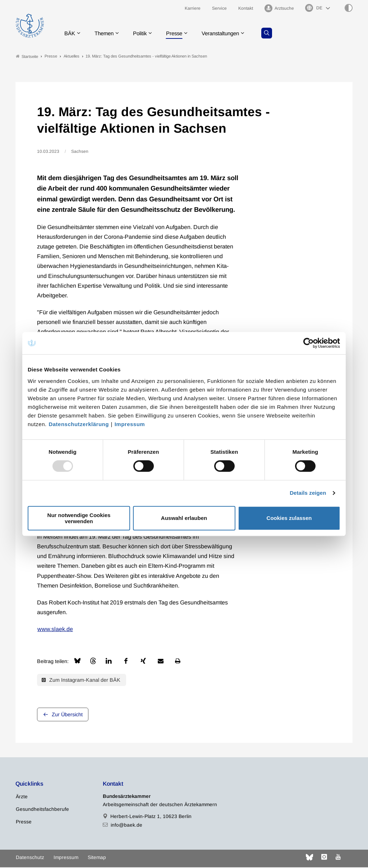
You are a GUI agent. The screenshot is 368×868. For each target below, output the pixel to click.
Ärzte (22, 798)
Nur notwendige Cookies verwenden (79, 518)
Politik (145, 34)
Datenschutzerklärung (79, 424)
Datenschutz (30, 858)
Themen (107, 34)
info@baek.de (126, 826)
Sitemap (97, 858)
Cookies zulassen (289, 518)
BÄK (71, 34)
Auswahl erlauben (184, 518)
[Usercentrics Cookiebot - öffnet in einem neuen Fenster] (309, 343)
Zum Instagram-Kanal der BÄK (81, 681)
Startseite (27, 57)
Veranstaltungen (231, 34)
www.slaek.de (55, 630)
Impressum (130, 424)
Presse (181, 34)
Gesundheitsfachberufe (42, 810)
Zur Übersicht (67, 716)
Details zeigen (308, 493)
